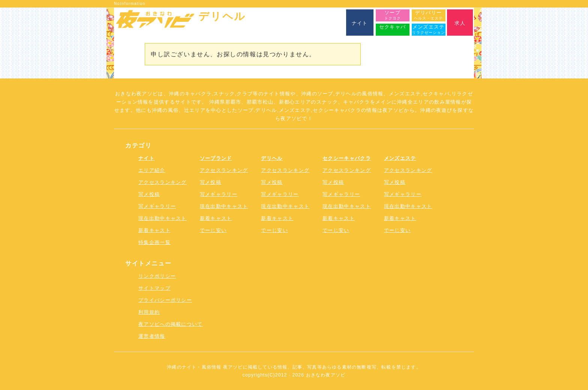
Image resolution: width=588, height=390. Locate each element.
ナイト (146, 158)
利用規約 (149, 312)
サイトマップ (154, 288)
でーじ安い (213, 230)
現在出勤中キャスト (163, 218)
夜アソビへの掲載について (171, 324)
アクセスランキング (163, 182)
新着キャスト (154, 230)
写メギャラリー (157, 206)
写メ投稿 (149, 194)
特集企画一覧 (154, 242)
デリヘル (272, 158)
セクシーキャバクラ (347, 158)
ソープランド (216, 158)
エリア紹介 (152, 170)
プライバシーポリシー (165, 300)
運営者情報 (152, 336)
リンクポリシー (157, 276)
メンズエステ (400, 158)
